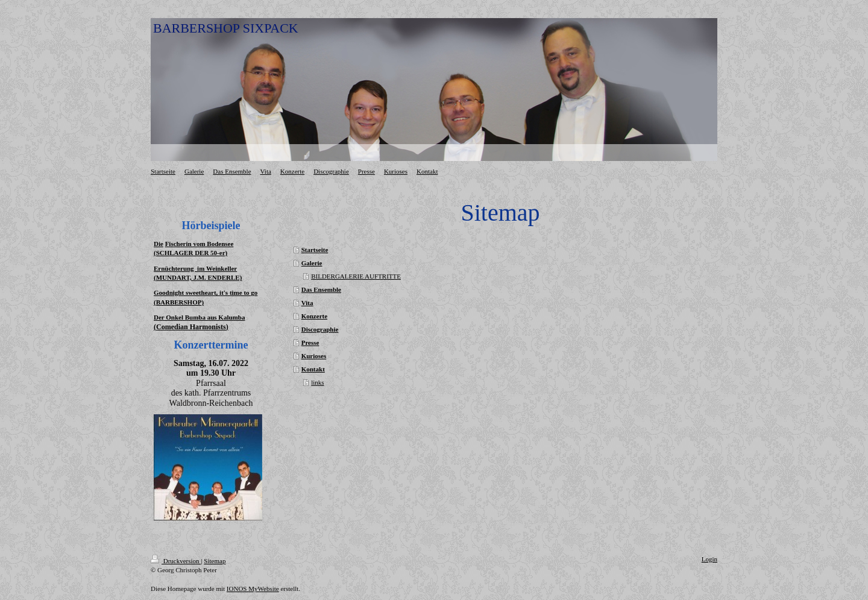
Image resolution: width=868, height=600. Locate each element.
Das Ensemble (321, 289)
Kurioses (314, 356)
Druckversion (176, 561)
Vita (307, 303)
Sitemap (215, 561)
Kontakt (313, 369)
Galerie (312, 263)
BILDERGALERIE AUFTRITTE (356, 276)
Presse (310, 343)
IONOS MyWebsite (253, 589)
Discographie (320, 329)
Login (709, 559)
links (317, 382)
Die (159, 244)
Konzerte (314, 316)
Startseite (315, 250)
